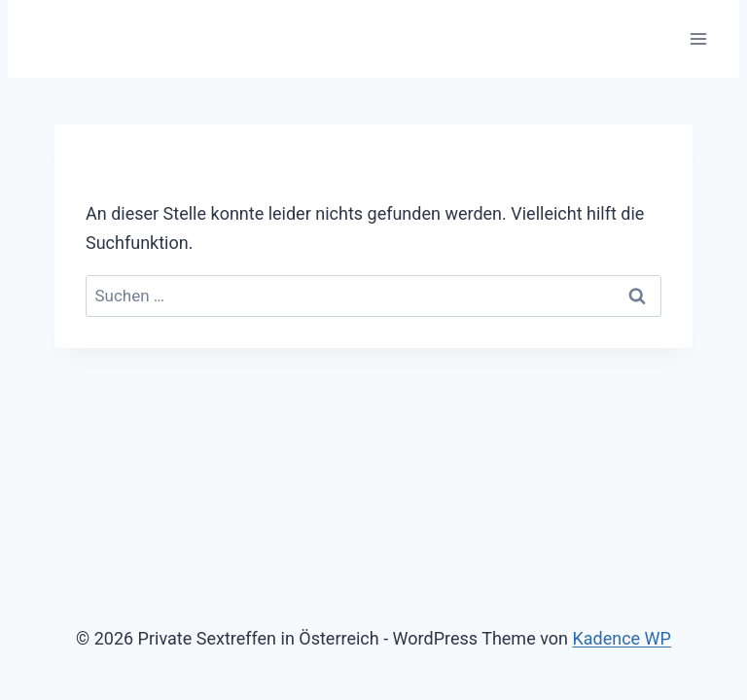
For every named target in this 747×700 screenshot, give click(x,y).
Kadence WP (621, 638)
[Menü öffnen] (698, 38)
